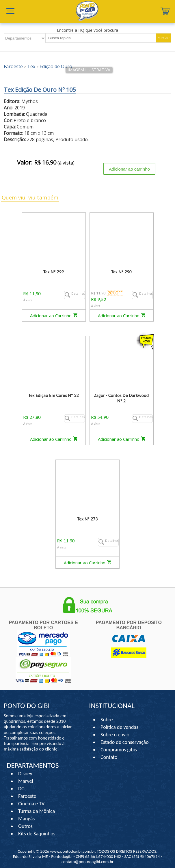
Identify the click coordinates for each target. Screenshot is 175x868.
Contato (109, 757)
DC (21, 789)
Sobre (107, 720)
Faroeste (27, 796)
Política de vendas (119, 727)
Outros (25, 826)
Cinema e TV (31, 804)
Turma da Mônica (37, 811)
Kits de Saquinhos (37, 834)
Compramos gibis (119, 750)
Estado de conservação (124, 742)
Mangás (26, 819)
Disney (25, 774)
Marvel (26, 781)
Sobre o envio (115, 735)
